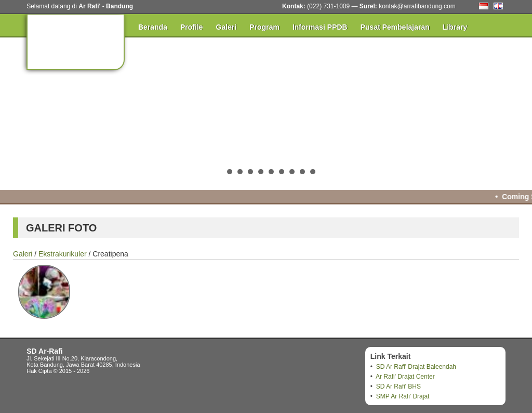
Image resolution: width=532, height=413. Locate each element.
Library (455, 27)
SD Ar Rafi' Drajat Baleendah (416, 367)
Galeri (227, 27)
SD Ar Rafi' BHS (398, 386)
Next (518, 112)
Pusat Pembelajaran (395, 27)
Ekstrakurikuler (63, 254)
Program (264, 27)
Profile (192, 27)
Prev (14, 112)
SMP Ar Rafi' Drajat (403, 396)
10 (313, 172)
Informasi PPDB (320, 27)
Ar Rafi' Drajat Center (405, 377)
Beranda (153, 27)
